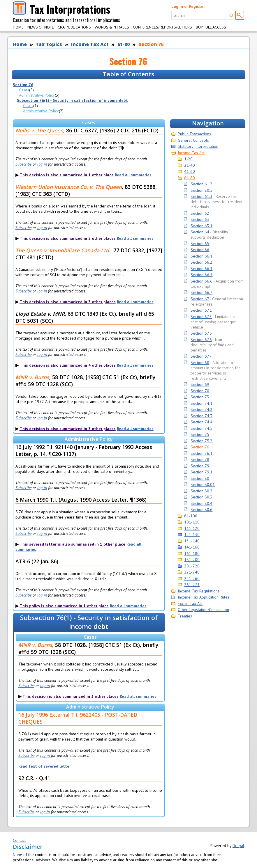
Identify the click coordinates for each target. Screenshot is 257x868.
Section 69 (200, 384)
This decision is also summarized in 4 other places (68, 365)
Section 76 (151, 44)
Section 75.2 (201, 441)
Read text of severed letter (45, 766)
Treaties (185, 616)
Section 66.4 (201, 275)
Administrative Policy (37, 95)
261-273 (192, 585)
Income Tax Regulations (199, 591)
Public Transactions (194, 134)
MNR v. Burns (32, 377)
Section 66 (200, 250)
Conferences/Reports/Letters (162, 27)
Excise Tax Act (190, 603)
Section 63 (200, 219)
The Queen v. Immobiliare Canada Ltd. (63, 250)
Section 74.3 (201, 416)
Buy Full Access (211, 27)
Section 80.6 (201, 510)
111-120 (192, 528)
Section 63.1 (201, 226)
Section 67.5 (201, 333)
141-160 (192, 547)
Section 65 (200, 244)
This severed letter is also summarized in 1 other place (72, 544)
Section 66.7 (201, 292)
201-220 (192, 566)
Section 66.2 (201, 262)
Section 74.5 (201, 428)
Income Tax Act (90, 44)
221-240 (192, 572)
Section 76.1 (201, 453)
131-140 (192, 541)
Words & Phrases (112, 27)
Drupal (238, 846)
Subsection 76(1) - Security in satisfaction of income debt (72, 100)
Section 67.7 (201, 356)
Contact (19, 840)
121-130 (192, 535)
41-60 (190, 171)
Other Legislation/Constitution (203, 610)
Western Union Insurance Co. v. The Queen (69, 187)
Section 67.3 (201, 317)
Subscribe (23, 164)
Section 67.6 (201, 340)
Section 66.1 (201, 256)
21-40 (190, 165)
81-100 (191, 516)
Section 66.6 (201, 281)
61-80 (124, 44)
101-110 (192, 522)
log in (42, 164)
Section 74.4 (201, 422)
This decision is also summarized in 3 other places (68, 302)
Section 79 (200, 466)
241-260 (192, 578)
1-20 (188, 159)
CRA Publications (74, 27)
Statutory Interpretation (198, 146)
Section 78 (200, 459)
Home (18, 27)
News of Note (41, 27)
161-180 (192, 553)
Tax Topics (49, 44)
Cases (24, 90)
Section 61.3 (201, 196)
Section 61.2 (201, 184)
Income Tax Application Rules (204, 597)
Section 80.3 (201, 497)
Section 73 (200, 397)
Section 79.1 (201, 472)
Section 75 (200, 434)
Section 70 (200, 391)
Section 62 (200, 213)
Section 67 (200, 299)
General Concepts (193, 140)
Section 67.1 (201, 310)
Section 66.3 (201, 269)
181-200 (192, 560)
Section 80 (200, 478)
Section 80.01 (203, 484)
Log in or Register (188, 6)
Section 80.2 (201, 491)
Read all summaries (133, 175)
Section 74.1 (201, 403)
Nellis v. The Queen (39, 130)
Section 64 (200, 232)
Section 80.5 (201, 190)
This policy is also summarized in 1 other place (64, 606)
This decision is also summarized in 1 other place (67, 175)
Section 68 (200, 363)
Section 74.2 (201, 409)
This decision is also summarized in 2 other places (68, 238)
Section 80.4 (201, 503)
